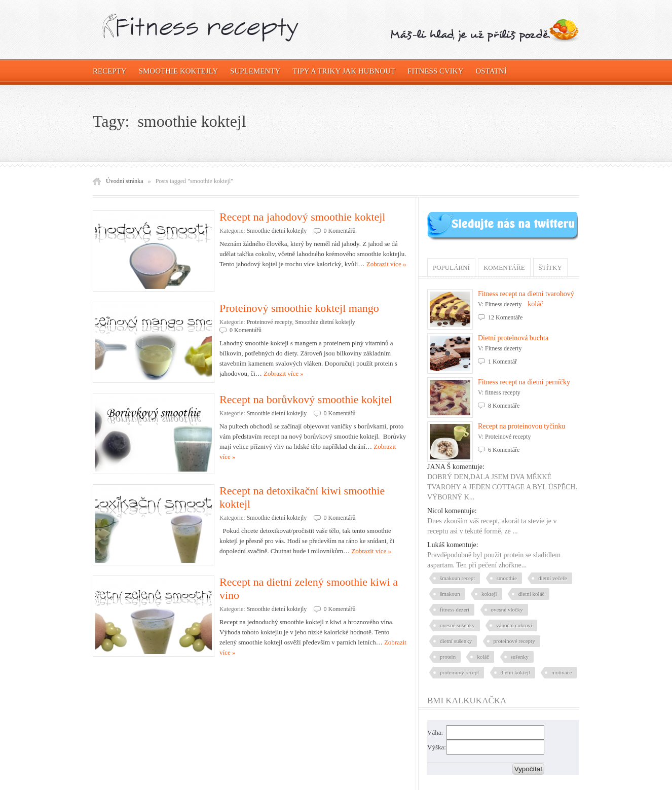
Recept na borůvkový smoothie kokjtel (306, 399)
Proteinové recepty (270, 322)
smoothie (507, 578)
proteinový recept (459, 672)
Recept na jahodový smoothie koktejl (303, 217)
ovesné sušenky (457, 625)
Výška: (437, 747)
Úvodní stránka (125, 181)
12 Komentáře (505, 317)
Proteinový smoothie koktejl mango (299, 308)
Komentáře (504, 267)
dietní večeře (553, 578)
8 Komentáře (504, 406)
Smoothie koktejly (178, 71)
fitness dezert (455, 609)
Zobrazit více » (386, 264)
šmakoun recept (457, 578)
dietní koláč (532, 594)
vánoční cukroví (514, 625)
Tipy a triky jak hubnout (344, 71)
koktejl (489, 594)
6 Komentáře (504, 450)
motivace (562, 672)
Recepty (110, 71)
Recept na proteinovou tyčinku (521, 426)
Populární (451, 267)
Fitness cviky (435, 71)
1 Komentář (502, 362)
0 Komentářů (340, 231)
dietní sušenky (456, 641)
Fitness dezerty (503, 304)
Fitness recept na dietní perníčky (524, 382)
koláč (483, 657)
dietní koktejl (515, 672)
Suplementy (255, 71)
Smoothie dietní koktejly (277, 231)
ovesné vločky (507, 609)
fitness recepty (503, 392)
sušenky (520, 657)
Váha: (435, 732)
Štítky (550, 267)
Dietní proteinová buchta (513, 338)
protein (448, 657)
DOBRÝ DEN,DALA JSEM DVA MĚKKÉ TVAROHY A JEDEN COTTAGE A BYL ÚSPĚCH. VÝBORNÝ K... (502, 487)
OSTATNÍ (491, 71)
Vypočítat (528, 769)
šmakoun (450, 594)
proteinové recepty (514, 641)
